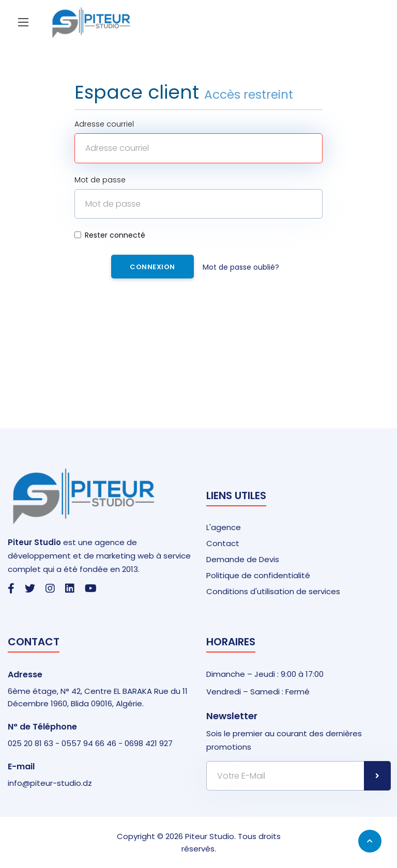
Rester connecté (110, 235)
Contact (223, 543)
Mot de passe (100, 180)
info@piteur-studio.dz (50, 783)
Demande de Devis (243, 559)
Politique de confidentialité (258, 575)
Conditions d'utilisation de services (273, 591)
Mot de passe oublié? (241, 267)
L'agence (224, 527)
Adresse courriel (104, 124)
